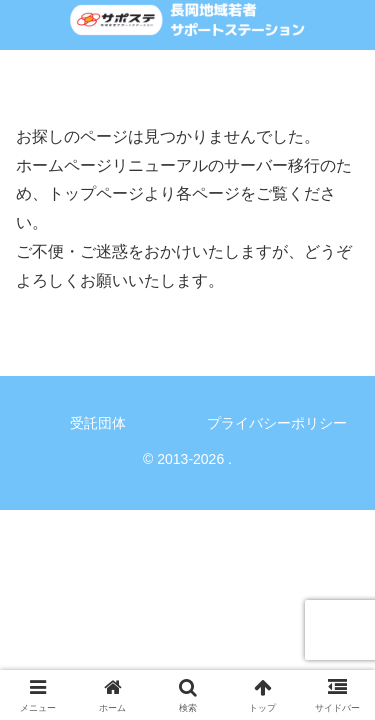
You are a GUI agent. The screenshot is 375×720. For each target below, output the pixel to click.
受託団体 (98, 423)
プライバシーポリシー (277, 423)
